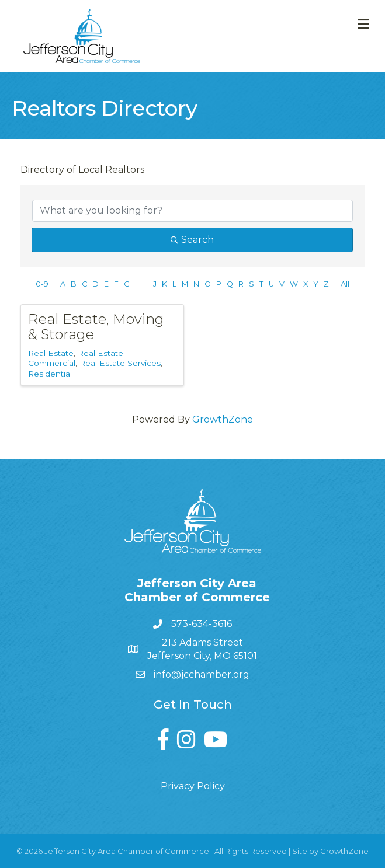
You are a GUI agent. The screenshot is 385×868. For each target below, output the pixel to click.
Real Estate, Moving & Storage (96, 327)
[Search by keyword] (192, 211)
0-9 (42, 284)
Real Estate (51, 353)
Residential (50, 374)
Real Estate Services (120, 363)
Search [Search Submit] (192, 240)
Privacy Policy (193, 786)
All (345, 284)
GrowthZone (223, 419)
